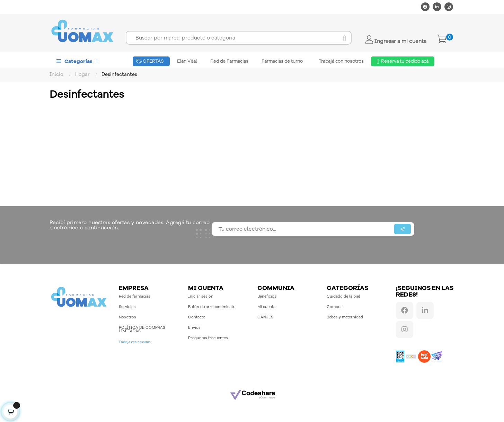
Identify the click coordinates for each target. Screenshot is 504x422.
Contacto (197, 317)
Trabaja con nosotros (135, 342)
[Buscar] (238, 38)
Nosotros (127, 317)
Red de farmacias (135, 296)
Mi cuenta (266, 307)
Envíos (194, 328)
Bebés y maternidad (345, 317)
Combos (335, 307)
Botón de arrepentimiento (212, 307)
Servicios (127, 307)
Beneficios (267, 296)
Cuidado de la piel (343, 296)
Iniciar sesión (201, 296)
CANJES (265, 317)
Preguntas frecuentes (208, 338)
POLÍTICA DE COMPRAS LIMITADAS (142, 329)
